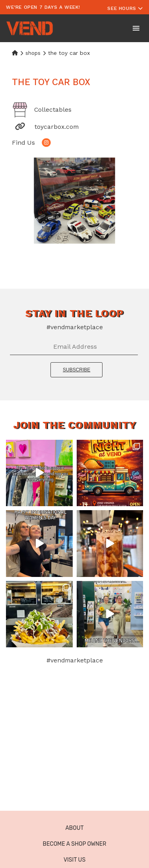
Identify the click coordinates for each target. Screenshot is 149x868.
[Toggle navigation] (125, 7)
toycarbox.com (57, 127)
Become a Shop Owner (75, 844)
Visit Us (74, 860)
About (74, 828)
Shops (33, 53)
